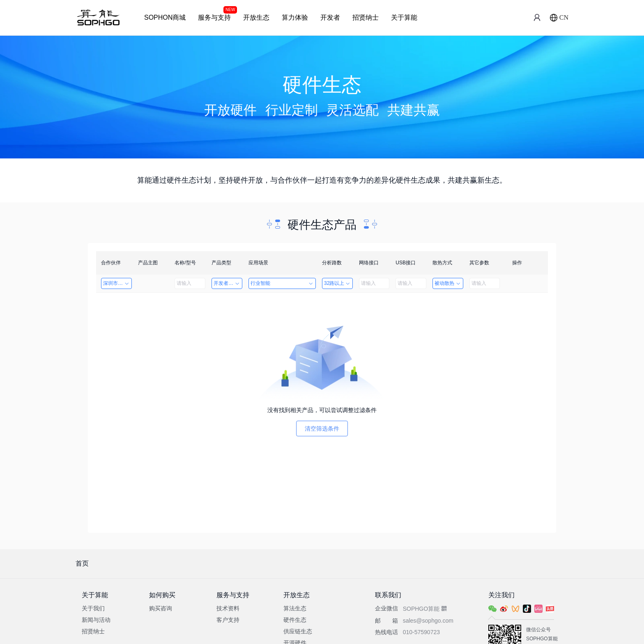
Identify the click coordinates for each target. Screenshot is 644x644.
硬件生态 (295, 620)
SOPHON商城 (165, 17)
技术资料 (228, 608)
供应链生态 (298, 631)
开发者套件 (227, 283)
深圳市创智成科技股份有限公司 (117, 283)
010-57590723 (421, 632)
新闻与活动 (96, 620)
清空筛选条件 (322, 429)
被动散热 (448, 283)
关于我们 (93, 608)
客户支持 (228, 620)
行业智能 (282, 283)
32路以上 (337, 283)
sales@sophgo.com (428, 621)
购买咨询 (161, 608)
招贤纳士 (366, 17)
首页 (82, 563)
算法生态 (295, 608)
